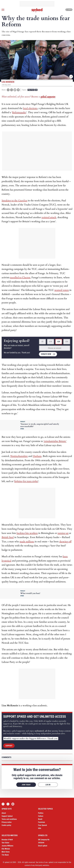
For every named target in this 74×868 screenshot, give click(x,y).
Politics (31, 90)
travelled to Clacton (20, 277)
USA (40, 828)
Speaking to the (14, 201)
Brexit (40, 819)
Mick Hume (6, 852)
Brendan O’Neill (7, 840)
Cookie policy (6, 825)
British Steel (8, 537)
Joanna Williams (7, 846)
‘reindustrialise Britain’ (55, 441)
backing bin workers (27, 533)
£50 (67, 342)
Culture (41, 816)
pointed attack (49, 217)
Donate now (46, 354)
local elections (30, 108)
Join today (26, 785)
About (4, 813)
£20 (59, 342)
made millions (27, 542)
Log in (69, 10)
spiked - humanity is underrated (37, 10)
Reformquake (19, 112)
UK (36, 90)
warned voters (62, 290)
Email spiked (43, 846)
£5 (42, 342)
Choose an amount (55, 348)
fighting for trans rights (26, 481)
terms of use (43, 862)
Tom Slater (5, 843)
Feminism (42, 822)
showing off (65, 542)
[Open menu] (3, 10)
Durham (37, 456)
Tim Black (5, 855)
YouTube (13, 804)
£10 (51, 342)
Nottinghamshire (19, 456)
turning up (63, 533)
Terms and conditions (9, 819)
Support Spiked (7, 816)
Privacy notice (7, 822)
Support (9, 746)
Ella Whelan (6, 849)
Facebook (3, 804)
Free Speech (42, 825)
